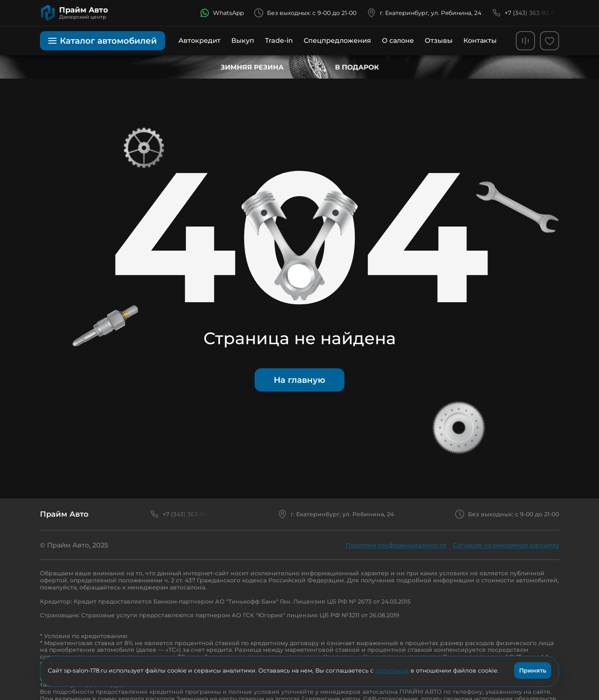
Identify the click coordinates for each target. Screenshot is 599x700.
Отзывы (439, 41)
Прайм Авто (64, 514)
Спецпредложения (337, 41)
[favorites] (549, 41)
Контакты (480, 41)
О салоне (398, 41)
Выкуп (243, 41)
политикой (392, 670)
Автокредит (199, 41)
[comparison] (525, 41)
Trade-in (279, 41)
